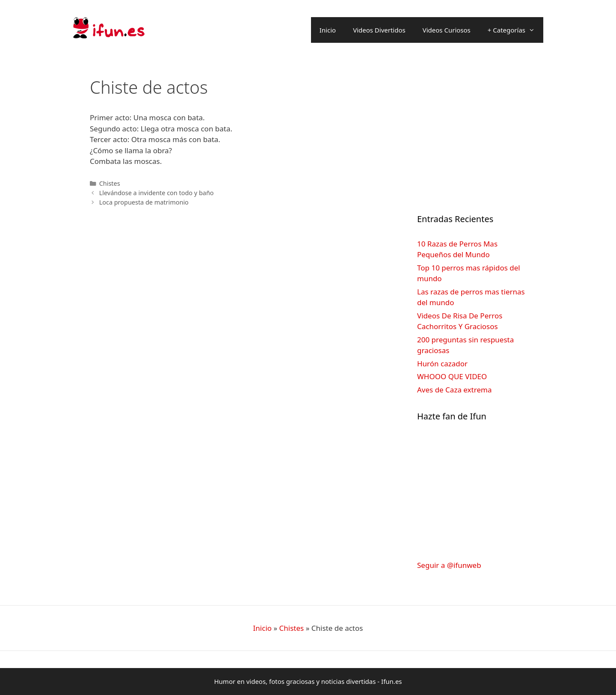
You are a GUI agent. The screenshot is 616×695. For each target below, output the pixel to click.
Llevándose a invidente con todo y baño (157, 193)
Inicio (328, 30)
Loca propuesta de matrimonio (144, 202)
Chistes (110, 183)
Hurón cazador (442, 364)
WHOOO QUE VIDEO (452, 376)
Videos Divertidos (379, 30)
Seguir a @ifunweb (449, 565)
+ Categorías (515, 30)
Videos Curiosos (447, 30)
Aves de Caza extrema (454, 390)
